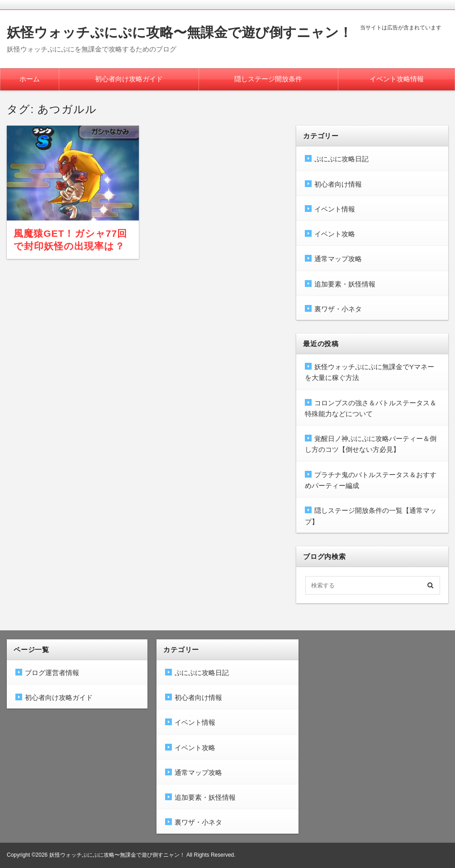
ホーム (30, 79)
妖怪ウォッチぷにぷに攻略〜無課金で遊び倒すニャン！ (180, 32)
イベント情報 (335, 209)
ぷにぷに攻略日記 (341, 159)
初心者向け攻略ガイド (129, 79)
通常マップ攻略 (338, 259)
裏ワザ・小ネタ (338, 309)
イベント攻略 (335, 234)
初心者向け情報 (338, 184)
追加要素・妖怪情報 (345, 284)
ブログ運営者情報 (52, 673)
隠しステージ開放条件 (268, 79)
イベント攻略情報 (397, 79)
